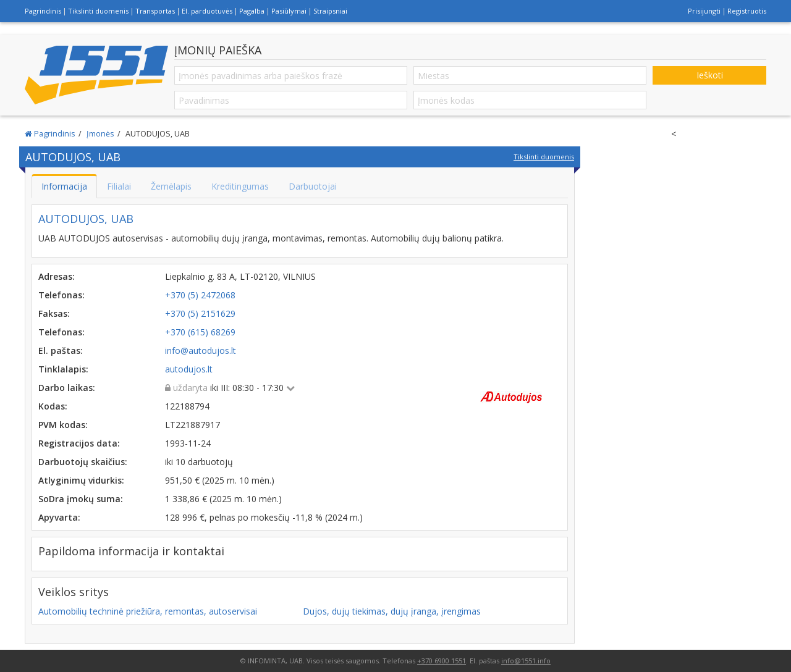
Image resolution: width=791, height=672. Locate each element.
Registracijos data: (79, 443)
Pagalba (252, 11)
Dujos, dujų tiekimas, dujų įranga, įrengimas (392, 611)
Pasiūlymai (289, 11)
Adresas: (57, 276)
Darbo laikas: (67, 388)
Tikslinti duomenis (98, 11)
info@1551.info (526, 661)
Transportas (155, 11)
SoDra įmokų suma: (81, 499)
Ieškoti (710, 75)
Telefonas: (61, 295)
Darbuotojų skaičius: (83, 462)
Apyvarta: (59, 517)
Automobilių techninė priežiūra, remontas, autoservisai (148, 611)
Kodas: (53, 406)
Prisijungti (704, 11)
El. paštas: (61, 351)
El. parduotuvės (207, 11)
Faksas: (54, 313)
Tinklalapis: (63, 369)
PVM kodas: (63, 425)
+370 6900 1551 (442, 661)
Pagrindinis (43, 11)
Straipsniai (330, 11)
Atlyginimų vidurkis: (81, 480)
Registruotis (747, 11)
